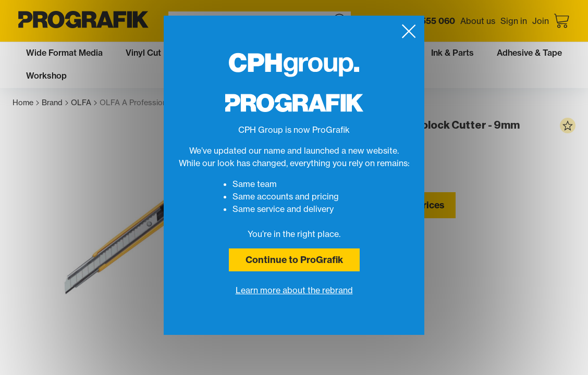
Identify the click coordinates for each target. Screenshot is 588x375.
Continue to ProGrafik (294, 260)
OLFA (84, 103)
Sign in (514, 21)
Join (541, 21)
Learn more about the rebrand (294, 290)
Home (26, 103)
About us (478, 21)
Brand (55, 103)
